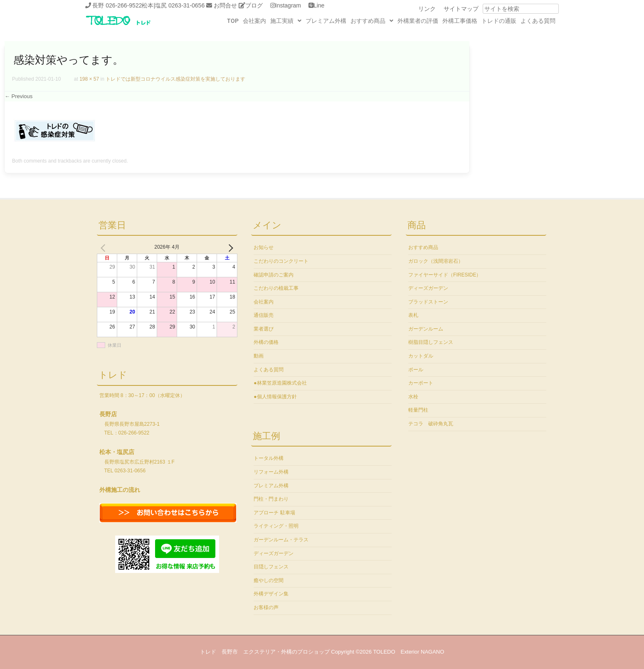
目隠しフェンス (271, 567)
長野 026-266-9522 (117, 5)
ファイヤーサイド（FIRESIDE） (445, 275)
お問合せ (225, 5)
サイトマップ (461, 9)
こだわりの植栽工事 (276, 288)
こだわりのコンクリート (281, 261)
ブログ (254, 5)
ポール (416, 370)
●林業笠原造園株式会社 (280, 383)
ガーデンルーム (426, 329)
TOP (233, 21)
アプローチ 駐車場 (274, 513)
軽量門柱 (418, 410)
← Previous (19, 96)
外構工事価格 (460, 21)
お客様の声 (266, 607)
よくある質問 (538, 21)
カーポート (421, 383)
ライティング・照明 (276, 526)
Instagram (288, 5)
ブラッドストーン (428, 302)
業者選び (264, 329)
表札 (413, 315)
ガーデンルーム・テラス (281, 540)
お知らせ (264, 247)
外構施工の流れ (120, 490)
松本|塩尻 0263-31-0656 (173, 5)
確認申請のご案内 (274, 275)
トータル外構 (269, 458)
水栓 (413, 397)
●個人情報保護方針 (275, 397)
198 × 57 (89, 79)
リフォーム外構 (271, 472)
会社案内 (254, 21)
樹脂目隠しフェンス (431, 342)
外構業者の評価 (418, 21)
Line (319, 5)
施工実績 (286, 21)
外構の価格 (266, 342)
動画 (259, 356)
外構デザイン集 (271, 594)
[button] (286, 21)
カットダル (421, 356)
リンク (427, 9)
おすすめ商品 (372, 21)
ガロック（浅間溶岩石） (436, 261)
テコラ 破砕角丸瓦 (431, 424)
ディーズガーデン (274, 553)
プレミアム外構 (326, 21)
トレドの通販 (499, 21)
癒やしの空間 (269, 580)
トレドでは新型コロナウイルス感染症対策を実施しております (175, 79)
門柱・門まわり (271, 499)
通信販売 (264, 315)
